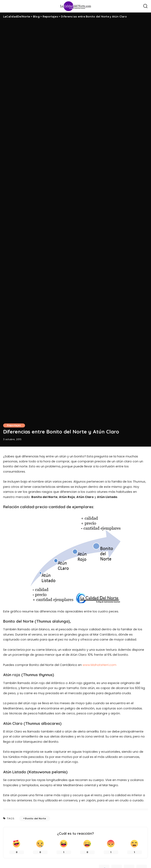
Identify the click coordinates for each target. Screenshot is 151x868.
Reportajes (14, 425)
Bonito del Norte (35, 818)
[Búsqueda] (145, 6)
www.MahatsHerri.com (99, 665)
